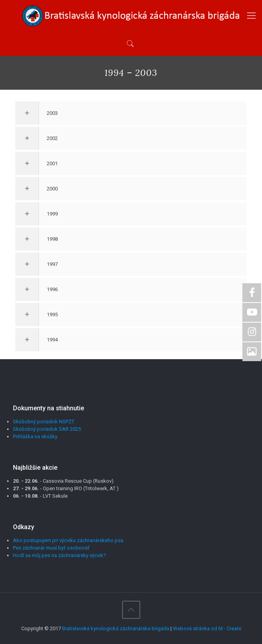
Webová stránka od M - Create (207, 628)
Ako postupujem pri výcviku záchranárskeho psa (68, 540)
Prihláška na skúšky (35, 436)
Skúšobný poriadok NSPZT (44, 422)
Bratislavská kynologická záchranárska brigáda (116, 628)
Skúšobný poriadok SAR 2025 (47, 429)
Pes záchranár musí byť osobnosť (51, 548)
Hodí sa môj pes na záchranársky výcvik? (60, 555)
